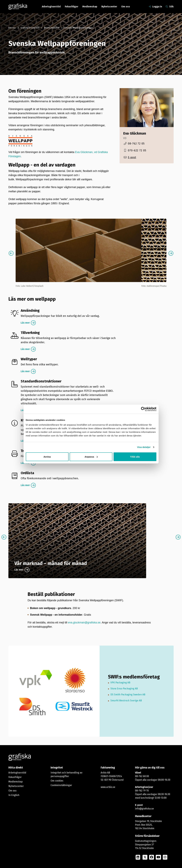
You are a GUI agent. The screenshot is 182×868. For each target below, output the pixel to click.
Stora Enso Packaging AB (124, 689)
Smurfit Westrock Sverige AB (126, 701)
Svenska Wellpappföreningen (79, 28)
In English (14, 795)
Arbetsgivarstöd (51, 7)
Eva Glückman (135, 133)
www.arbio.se (108, 787)
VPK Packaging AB (120, 683)
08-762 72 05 (136, 144)
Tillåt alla (135, 457)
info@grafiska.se (144, 809)
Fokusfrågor (71, 7)
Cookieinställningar (61, 785)
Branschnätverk (52, 28)
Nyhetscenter (109, 7)
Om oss (126, 7)
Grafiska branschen (30, 28)
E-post (132, 157)
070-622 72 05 (137, 150)
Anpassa (91, 457)
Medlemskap (90, 7)
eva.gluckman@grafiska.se (84, 623)
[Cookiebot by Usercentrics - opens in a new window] (143, 409)
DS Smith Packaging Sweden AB (128, 695)
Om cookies (57, 781)
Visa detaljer (144, 447)
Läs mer (25, 323)
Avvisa (47, 457)
